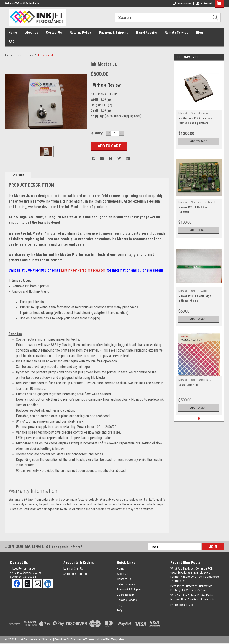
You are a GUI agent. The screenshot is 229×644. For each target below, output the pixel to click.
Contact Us (54, 33)
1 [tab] (199, 419)
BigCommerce (76, 639)
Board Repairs (147, 33)
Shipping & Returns (75, 574)
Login (67, 569)
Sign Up (79, 569)
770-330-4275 (182, 4)
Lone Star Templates (111, 639)
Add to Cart (199, 141)
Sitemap (47, 639)
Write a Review (107, 85)
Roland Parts (25, 55)
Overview (18, 175)
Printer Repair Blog (182, 605)
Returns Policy (80, 33)
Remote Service (176, 33)
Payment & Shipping (114, 33)
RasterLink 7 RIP (189, 385)
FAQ (12, 42)
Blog (199, 33)
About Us (32, 33)
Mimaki (183, 113)
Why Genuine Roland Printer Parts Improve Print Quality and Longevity (193, 598)
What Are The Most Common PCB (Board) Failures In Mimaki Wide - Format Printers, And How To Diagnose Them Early (195, 575)
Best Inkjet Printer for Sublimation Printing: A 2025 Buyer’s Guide (191, 588)
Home (13, 33)
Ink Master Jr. (46, 55)
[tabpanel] (199, 106)
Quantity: (97, 133)
